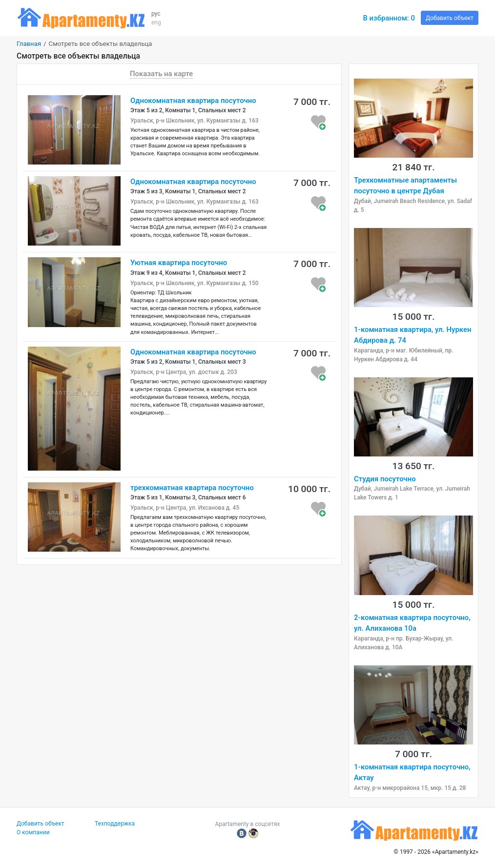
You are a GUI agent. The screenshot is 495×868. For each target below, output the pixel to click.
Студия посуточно (385, 479)
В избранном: (389, 18)
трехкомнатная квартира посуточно (192, 488)
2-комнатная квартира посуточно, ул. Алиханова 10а (412, 623)
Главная (29, 44)
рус (156, 14)
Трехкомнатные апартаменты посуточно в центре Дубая (405, 186)
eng (156, 22)
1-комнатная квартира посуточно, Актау (412, 772)
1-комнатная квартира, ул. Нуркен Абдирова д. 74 (412, 335)
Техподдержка (115, 824)
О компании (33, 832)
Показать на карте (161, 74)
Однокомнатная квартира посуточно (193, 101)
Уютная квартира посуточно (179, 263)
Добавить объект (450, 18)
